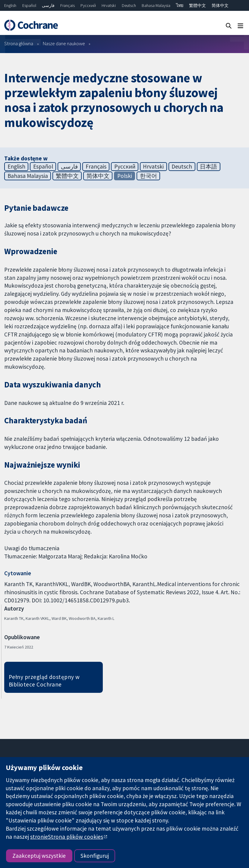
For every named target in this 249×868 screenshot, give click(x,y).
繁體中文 (197, 5)
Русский (88, 5)
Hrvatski (109, 5)
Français (68, 5)
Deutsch (129, 5)
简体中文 (220, 5)
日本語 (208, 166)
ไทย (180, 5)
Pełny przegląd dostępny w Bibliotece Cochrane (44, 681)
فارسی (48, 5)
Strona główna (19, 43)
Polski (125, 176)
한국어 (148, 176)
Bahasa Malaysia (156, 5)
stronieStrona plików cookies (67, 837)
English (10, 5)
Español (29, 5)
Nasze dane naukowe (64, 43)
